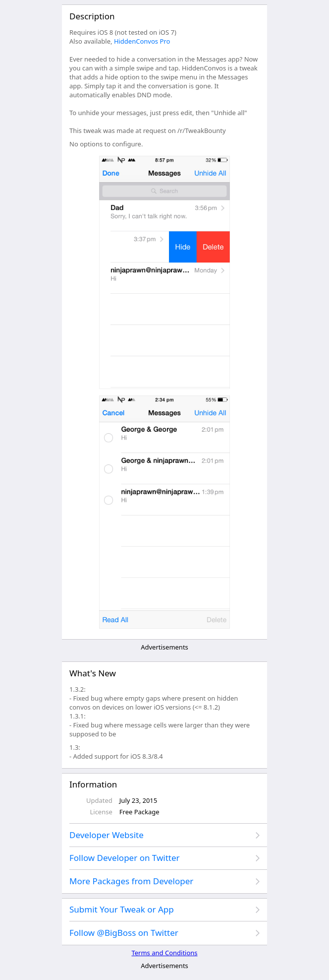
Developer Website (107, 835)
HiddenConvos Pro (142, 41)
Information (93, 784)
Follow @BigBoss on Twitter (124, 933)
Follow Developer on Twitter (125, 858)
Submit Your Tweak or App (122, 909)
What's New (93, 673)
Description (92, 16)
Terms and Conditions (164, 953)
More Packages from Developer (131, 881)
